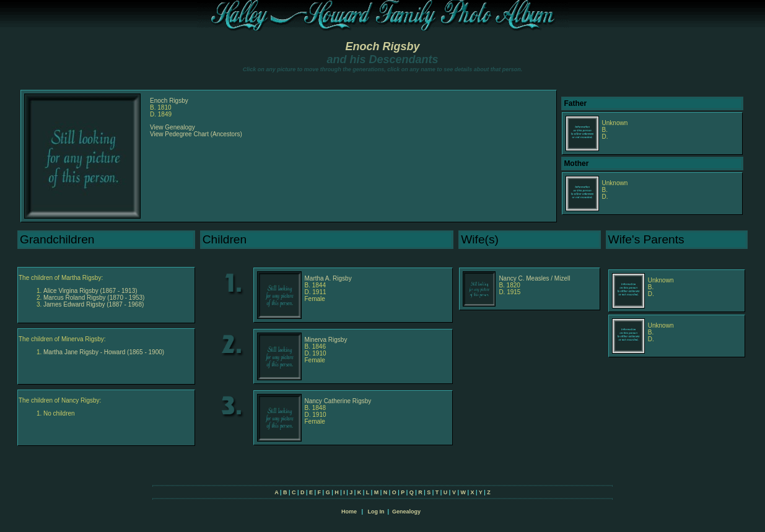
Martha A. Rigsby (328, 278)
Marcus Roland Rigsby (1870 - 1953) (94, 298)
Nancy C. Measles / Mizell (534, 278)
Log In (376, 512)
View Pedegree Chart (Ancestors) (196, 134)
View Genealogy (173, 127)
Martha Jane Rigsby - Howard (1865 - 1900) (104, 352)
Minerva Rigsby (326, 340)
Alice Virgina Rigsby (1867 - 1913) (90, 291)
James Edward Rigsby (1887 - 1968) (94, 304)
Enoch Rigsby (382, 46)
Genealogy (406, 512)
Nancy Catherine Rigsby (338, 401)
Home (349, 512)
